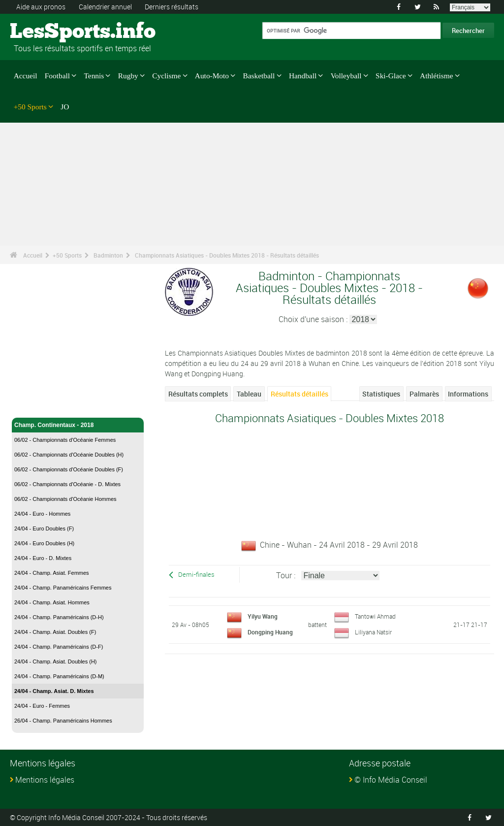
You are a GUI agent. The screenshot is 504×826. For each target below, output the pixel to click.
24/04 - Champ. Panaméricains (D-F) (59, 647)
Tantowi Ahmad (375, 616)
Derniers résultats (172, 7)
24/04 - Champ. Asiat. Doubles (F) (55, 632)
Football (57, 76)
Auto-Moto (212, 76)
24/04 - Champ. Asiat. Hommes (52, 602)
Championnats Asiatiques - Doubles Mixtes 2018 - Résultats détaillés (227, 255)
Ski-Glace (391, 76)
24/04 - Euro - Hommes (42, 514)
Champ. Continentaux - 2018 (78, 425)
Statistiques (381, 394)
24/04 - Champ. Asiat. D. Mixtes (54, 691)
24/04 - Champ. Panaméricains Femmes (63, 588)
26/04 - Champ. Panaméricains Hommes (63, 721)
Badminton (108, 255)
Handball (303, 76)
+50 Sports (30, 107)
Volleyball (346, 76)
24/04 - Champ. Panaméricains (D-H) (59, 617)
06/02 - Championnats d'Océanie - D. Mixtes (67, 484)
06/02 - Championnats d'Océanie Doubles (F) (69, 469)
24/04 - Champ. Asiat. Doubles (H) (56, 661)
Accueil (26, 76)
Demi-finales (196, 575)
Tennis (94, 76)
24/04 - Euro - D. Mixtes (43, 558)
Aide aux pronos (41, 7)
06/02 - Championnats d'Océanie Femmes (65, 440)
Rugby (128, 76)
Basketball (259, 76)
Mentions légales (45, 780)
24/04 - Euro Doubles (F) (44, 529)
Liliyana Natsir (373, 632)
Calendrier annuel (105, 7)
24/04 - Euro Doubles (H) (44, 543)
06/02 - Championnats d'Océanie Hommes (65, 499)
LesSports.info (47, 32)
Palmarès (424, 394)
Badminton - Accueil (43, 404)
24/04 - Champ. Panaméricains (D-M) (59, 676)
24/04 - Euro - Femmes (42, 706)
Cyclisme (166, 76)
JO (65, 107)
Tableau (249, 394)
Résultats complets (198, 394)
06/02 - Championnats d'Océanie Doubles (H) (69, 455)
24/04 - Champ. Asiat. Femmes (52, 573)
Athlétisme (436, 76)
